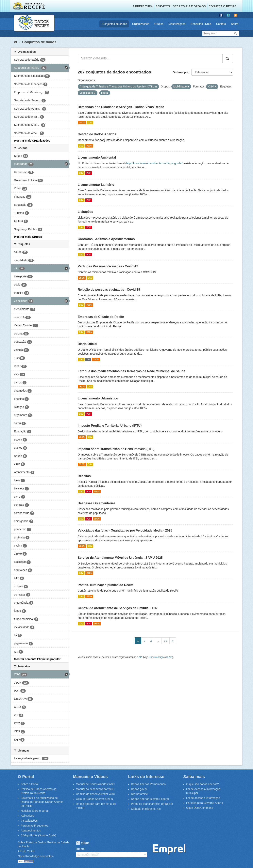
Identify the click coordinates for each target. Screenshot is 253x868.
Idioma (80, 849)
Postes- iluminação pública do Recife (106, 585)
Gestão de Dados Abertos (97, 134)
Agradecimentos (31, 830)
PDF (88, 173)
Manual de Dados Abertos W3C (95, 784)
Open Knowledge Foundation (36, 856)
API (141, 657)
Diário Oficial (87, 344)
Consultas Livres (201, 24)
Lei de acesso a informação (203, 798)
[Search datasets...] (150, 58)
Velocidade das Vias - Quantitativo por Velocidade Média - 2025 (125, 530)
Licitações (85, 212)
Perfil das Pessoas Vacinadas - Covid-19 (108, 266)
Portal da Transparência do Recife (152, 804)
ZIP (88, 359)
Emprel (169, 849)
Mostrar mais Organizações (32, 141)
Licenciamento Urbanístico (98, 398)
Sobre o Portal (30, 784)
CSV (90, 122)
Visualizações (177, 24)
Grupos (159, 24)
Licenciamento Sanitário (96, 185)
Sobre (235, 24)
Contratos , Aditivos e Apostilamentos (106, 239)
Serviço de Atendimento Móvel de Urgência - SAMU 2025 (120, 558)
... (158, 641)
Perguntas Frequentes (34, 826)
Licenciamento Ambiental (97, 157)
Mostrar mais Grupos (28, 237)
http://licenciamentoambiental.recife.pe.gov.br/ (154, 163)
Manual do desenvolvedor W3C (95, 789)
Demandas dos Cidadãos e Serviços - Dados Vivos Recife (121, 107)
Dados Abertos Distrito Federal (150, 799)
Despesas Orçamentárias (97, 503)
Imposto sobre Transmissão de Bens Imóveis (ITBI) (116, 449)
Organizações (141, 24)
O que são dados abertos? (202, 784)
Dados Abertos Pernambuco (148, 784)
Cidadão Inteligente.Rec (146, 809)
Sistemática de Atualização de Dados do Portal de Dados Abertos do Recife (42, 802)
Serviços (163, 6)
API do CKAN (26, 851)
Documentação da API (160, 657)
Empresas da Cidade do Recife (101, 317)
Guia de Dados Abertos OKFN (94, 799)
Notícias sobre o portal (35, 811)
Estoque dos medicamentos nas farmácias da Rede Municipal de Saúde (131, 371)
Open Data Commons (200, 808)
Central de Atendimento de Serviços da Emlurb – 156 (117, 608)
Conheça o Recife (222, 6)
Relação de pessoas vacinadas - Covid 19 (109, 290)
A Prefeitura (143, 6)
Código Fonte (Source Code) (38, 835)
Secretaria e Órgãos (189, 6)
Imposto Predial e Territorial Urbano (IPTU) (110, 426)
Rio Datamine (139, 794)
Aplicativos (27, 816)
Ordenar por (181, 72)
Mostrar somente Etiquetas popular (37, 659)
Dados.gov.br (139, 789)
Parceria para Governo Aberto (205, 803)
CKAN (82, 843)
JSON (82, 122)
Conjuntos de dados (115, 24)
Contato (221, 24)
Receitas (84, 476)
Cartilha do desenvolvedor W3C (95, 794)
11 (165, 641)
